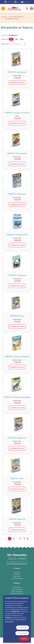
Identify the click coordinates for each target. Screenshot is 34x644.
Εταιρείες (25, 2)
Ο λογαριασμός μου (17, 579)
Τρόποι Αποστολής (17, 591)
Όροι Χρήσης (17, 587)
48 (16, 39)
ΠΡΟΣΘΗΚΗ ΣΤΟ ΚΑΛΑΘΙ (17, 83)
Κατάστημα (17, 574)
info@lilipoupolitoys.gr (17, 564)
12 (11, 39)
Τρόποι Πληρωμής (17, 589)
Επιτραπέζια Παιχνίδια (17, 17)
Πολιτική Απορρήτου (17, 595)
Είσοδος (8, 2)
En (16, 2)
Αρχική (4, 17)
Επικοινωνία (17, 576)
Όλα (22, 39)
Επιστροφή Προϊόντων (17, 593)
